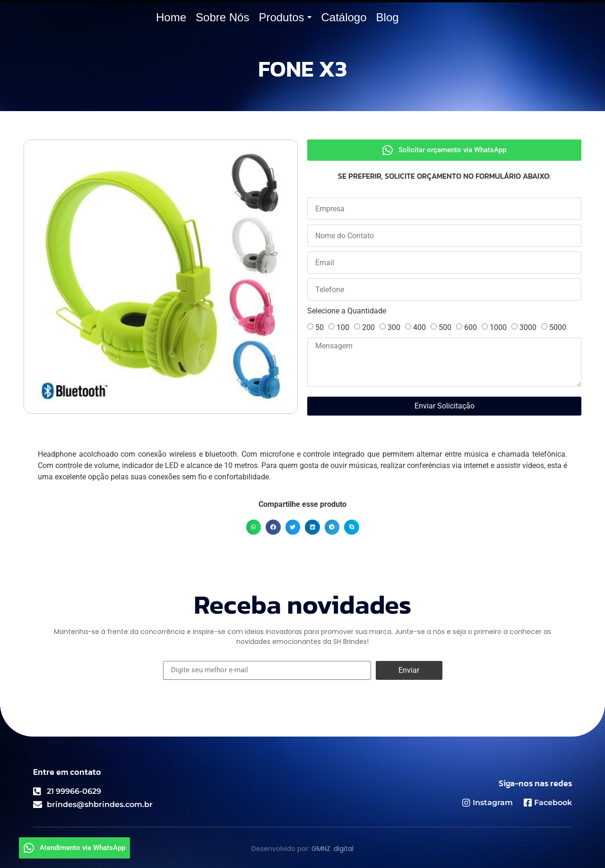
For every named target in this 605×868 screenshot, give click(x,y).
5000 (558, 327)
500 (445, 327)
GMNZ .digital (333, 849)
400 (419, 327)
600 (471, 327)
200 (368, 327)
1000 (498, 327)
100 (343, 327)
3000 (528, 327)
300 (394, 327)
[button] (254, 527)
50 (320, 327)
